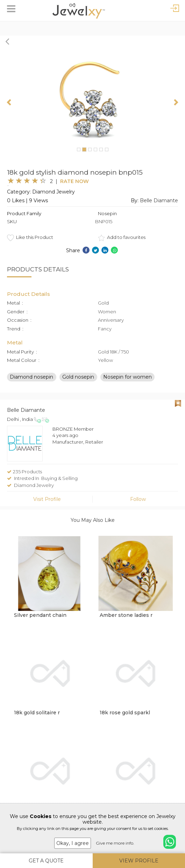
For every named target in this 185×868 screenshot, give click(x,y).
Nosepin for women (127, 377)
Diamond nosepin (31, 377)
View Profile (139, 861)
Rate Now (74, 181)
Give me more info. (115, 843)
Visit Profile (47, 499)
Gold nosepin (78, 377)
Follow (138, 499)
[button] (10, 102)
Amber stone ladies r (126, 615)
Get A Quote (46, 861)
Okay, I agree (73, 843)
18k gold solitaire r (37, 713)
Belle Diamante (159, 200)
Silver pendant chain (40, 615)
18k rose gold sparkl (125, 713)
